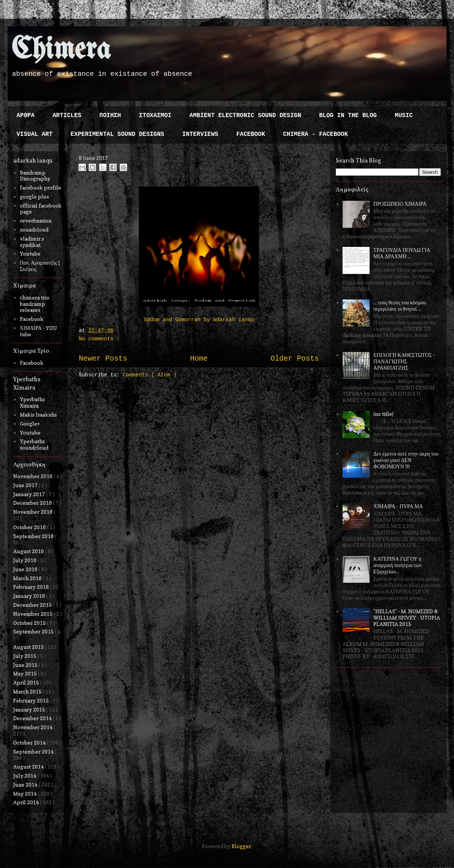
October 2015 (30, 623)
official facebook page (41, 209)
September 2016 (34, 536)
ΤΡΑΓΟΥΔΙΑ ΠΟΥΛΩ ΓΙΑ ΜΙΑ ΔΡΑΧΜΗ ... (402, 253)
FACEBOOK (251, 134)
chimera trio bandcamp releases (35, 304)
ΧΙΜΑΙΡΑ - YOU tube (39, 331)
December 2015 (33, 605)
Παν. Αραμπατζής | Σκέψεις (40, 266)
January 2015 (30, 709)
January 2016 (30, 596)
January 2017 (30, 494)
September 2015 (34, 631)
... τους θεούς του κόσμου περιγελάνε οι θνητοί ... (400, 305)
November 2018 (33, 476)
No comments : (99, 339)
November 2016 (33, 512)
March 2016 (28, 578)
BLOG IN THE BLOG (348, 116)
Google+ (30, 423)
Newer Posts (103, 359)
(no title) (383, 414)
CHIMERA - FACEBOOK (315, 134)
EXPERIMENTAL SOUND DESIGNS (117, 134)
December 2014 (33, 718)
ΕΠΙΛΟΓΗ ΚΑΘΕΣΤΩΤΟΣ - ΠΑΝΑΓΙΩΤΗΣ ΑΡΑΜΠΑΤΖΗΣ (404, 361)
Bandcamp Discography (35, 176)
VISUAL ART (35, 134)
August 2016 (29, 551)
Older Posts (295, 359)
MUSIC (404, 116)
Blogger (241, 846)
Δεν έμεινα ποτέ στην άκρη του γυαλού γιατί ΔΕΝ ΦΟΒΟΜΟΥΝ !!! (406, 460)
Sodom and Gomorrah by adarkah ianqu (199, 320)
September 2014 (34, 751)
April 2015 (27, 682)
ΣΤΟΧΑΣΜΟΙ (155, 116)
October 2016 (30, 527)
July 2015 (25, 656)
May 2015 (26, 673)
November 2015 (33, 614)
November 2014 (33, 727)
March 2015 (28, 691)
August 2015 (29, 647)
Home (199, 359)
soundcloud (34, 229)
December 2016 (33, 503)
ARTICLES (67, 116)
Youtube (30, 253)
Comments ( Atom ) (150, 375)
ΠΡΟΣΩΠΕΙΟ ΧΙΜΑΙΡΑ (400, 204)
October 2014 (30, 742)
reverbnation (36, 220)
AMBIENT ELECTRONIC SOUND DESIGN (245, 116)
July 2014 (25, 775)
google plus (34, 196)
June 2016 (26, 569)
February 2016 (32, 587)
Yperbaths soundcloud (34, 444)
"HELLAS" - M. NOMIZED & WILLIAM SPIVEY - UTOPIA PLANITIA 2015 (407, 618)
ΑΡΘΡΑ (26, 116)
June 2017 (26, 485)
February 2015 (32, 700)
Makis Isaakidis (38, 414)
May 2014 (26, 794)
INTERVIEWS (200, 134)
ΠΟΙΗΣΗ (110, 116)
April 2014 (27, 802)
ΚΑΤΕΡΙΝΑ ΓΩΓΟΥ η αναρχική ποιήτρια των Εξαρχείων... (397, 565)
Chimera (61, 50)
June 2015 (26, 665)
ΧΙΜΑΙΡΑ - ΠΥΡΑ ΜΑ (398, 506)
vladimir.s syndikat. (32, 242)
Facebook (32, 319)
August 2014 (29, 766)
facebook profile (41, 187)
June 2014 (26, 785)
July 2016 (25, 560)
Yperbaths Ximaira (32, 402)
